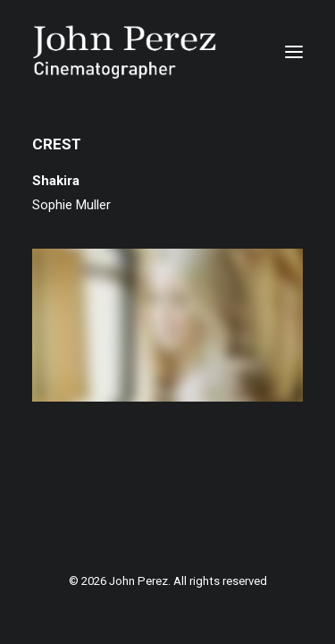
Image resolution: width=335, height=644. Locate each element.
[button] (294, 52)
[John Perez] (125, 52)
